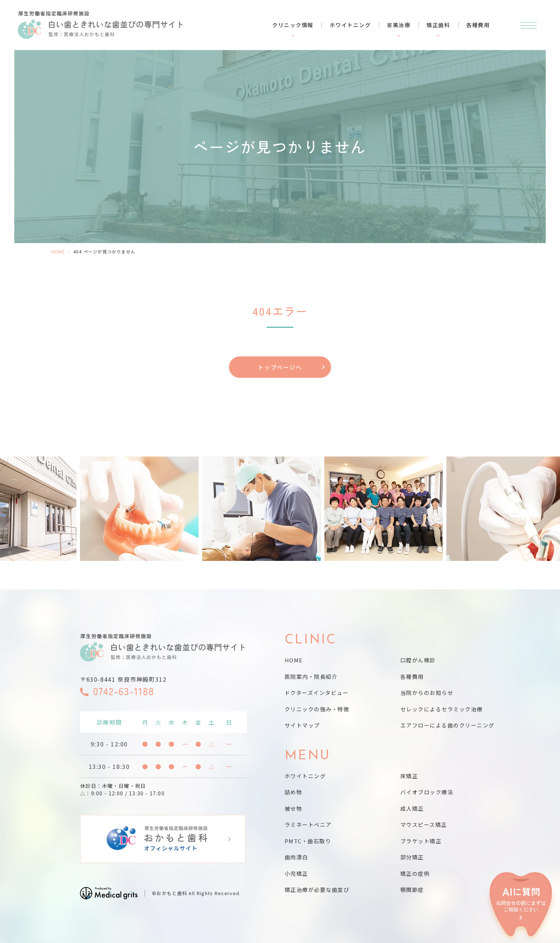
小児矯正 (296, 873)
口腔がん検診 (418, 660)
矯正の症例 (415, 873)
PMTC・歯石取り (308, 841)
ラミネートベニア (308, 824)
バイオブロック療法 (427, 792)
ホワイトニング (350, 25)
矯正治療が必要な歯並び (317, 890)
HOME (58, 251)
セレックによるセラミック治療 (442, 709)
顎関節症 (412, 890)
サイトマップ (302, 725)
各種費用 (478, 25)
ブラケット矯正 (421, 841)
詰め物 (294, 792)
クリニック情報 (293, 25)
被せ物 (294, 808)
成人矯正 (412, 808)
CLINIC (311, 640)
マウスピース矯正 (424, 824)
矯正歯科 (438, 25)
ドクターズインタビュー (317, 693)
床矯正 (409, 776)
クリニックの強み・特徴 (317, 709)
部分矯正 (412, 857)
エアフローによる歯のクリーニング (447, 725)
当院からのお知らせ (427, 693)
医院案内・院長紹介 (311, 677)
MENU (307, 756)
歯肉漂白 (296, 857)
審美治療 (399, 25)
